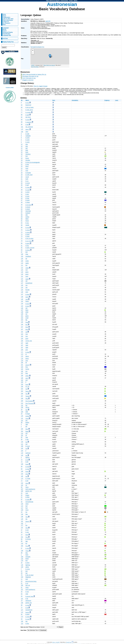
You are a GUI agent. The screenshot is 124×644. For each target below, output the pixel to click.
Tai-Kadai (33, 47)
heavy (27, 301)
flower (27, 559)
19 (22, 160)
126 (22, 514)
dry (26, 442)
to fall (27, 125)
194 (22, 384)
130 (22, 285)
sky (26, 519)
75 (22, 575)
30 (22, 177)
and (27, 380)
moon (27, 510)
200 (22, 546)
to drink (28, 192)
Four (27, 546)
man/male (28, 211)
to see (27, 532)
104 (22, 577)
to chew (28, 188)
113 (22, 612)
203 (22, 391)
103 (22, 256)
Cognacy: (107, 100)
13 (22, 535)
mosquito (28, 557)
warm (27, 297)
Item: (54, 100)
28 (22, 173)
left (26, 427)
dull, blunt (28, 117)
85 (22, 539)
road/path (28, 136)
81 (22, 588)
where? (28, 365)
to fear (27, 164)
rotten (27, 268)
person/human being (31, 581)
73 (22, 234)
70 (22, 230)
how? (27, 385)
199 (22, 551)
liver (27, 156)
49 (22, 205)
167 (22, 343)
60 (22, 219)
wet (26, 421)
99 (22, 422)
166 (22, 341)
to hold (27, 467)
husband (28, 213)
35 (22, 183)
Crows (71, 1)
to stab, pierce (29, 110)
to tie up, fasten (30, 107)
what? (27, 376)
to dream (28, 207)
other (27, 132)
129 (22, 510)
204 (22, 431)
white (27, 312)
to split (27, 115)
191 (22, 435)
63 (22, 487)
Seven (27, 391)
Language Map (7, 35)
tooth (27, 179)
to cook (27, 190)
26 (22, 410)
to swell (28, 500)
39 (22, 190)
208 (22, 398)
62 (22, 105)
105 (22, 259)
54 (22, 211)
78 (22, 241)
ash (27, 308)
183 (22, 367)
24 (22, 169)
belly (27, 150)
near (27, 361)
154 (22, 474)
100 (22, 254)
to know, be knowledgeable (33, 162)
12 (22, 148)
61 (22, 221)
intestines (28, 154)
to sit (27, 583)
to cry (27, 181)
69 (22, 227)
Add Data (5, 38)
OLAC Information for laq (29, 78)
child (27, 594)
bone (27, 152)
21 (22, 497)
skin (27, 148)
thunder (28, 290)
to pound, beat (29, 596)
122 (22, 279)
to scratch (28, 112)
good (27, 339)
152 (22, 318)
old (26, 332)
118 (22, 272)
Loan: (117, 100)
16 (22, 154)
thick (27, 327)
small (27, 318)
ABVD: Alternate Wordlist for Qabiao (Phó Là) (34, 74)
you (27, 371)
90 (22, 439)
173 (22, 354)
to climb (28, 617)
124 (22, 433)
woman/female (29, 502)
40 (22, 192)
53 (22, 581)
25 (22, 493)
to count (28, 446)
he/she (27, 369)
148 (22, 312)
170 (22, 129)
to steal (27, 234)
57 (22, 213)
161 (22, 127)
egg (27, 541)
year (27, 350)
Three (27, 551)
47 (22, 200)
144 (22, 304)
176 (22, 359)
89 (22, 466)
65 (22, 437)
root (27, 270)
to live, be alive (29, 239)
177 (22, 525)
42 (22, 196)
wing (27, 254)
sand (27, 276)
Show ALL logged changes (40, 86)
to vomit (28, 183)
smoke (27, 416)
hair (27, 410)
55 (22, 502)
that (27, 561)
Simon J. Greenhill (56, 642)
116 (22, 559)
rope (27, 437)
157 (22, 327)
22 (22, 164)
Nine (27, 429)
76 (22, 239)
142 (22, 301)
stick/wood (28, 601)
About (4, 16)
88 (22, 122)
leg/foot (28, 457)
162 (22, 332)
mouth (27, 177)
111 (22, 265)
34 (22, 181)
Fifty (27, 399)
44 (22, 198)
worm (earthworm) (30, 489)
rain (27, 288)
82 (22, 117)
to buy (27, 246)
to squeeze (28, 122)
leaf (27, 506)
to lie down (28, 205)
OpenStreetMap (35, 67)
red (26, 314)
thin (27, 325)
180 (22, 363)
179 (22, 361)
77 (22, 112)
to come (28, 569)
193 (22, 382)
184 (22, 369)
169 (22, 350)
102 (22, 485)
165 (22, 585)
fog (26, 405)
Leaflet (33, 65)
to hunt (27, 228)
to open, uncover (30, 248)
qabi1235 (48, 21)
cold (27, 299)
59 (22, 217)
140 (22, 442)
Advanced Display (8, 32)
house (27, 221)
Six (26, 389)
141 (22, 421)
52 (22, 209)
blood (27, 166)
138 (22, 297)
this (26, 525)
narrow (27, 407)
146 (22, 308)
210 (22, 403)
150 (22, 567)
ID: (22, 100)
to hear (27, 198)
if (26, 382)
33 (22, 414)
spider (27, 263)
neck (27, 493)
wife (27, 215)
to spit (27, 185)
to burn (27, 304)
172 (22, 617)
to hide (27, 352)
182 (22, 523)
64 (22, 223)
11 (22, 579)
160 (22, 491)
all (26, 435)
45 (22, 573)
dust (27, 579)
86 (22, 243)
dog (27, 553)
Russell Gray (69, 642)
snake (27, 261)
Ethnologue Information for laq (30, 76)
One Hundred (29, 401)
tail (26, 259)
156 (22, 324)
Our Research (6, 23)
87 (22, 499)
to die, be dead (29, 575)
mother (27, 217)
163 (22, 334)
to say (27, 223)
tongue (27, 495)
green (27, 316)
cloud (27, 419)
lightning (28, 565)
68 (22, 225)
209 (22, 401)
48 (22, 202)
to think (27, 497)
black (27, 310)
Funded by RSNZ (10, 88)
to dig (27, 439)
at (26, 354)
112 (22, 268)
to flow (27, 624)
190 (22, 132)
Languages (6, 28)
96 (22, 553)
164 (22, 339)
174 (22, 479)
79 (22, 601)
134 (22, 290)
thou (27, 367)
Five (27, 537)
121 (22, 276)
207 (22, 396)
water (27, 279)
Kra (37, 47)
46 (22, 532)
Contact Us (6, 22)
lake (27, 514)
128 (22, 519)
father (27, 219)
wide (27, 412)
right (27, 424)
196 (22, 446)
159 (22, 412)
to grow (28, 244)
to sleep (28, 202)
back (27, 535)
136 (22, 292)
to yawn (28, 200)
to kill (27, 462)
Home (4, 14)
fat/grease (28, 577)
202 (22, 389)
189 (22, 378)
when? (27, 129)
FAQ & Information (8, 20)
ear (26, 512)
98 (22, 541)
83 (22, 120)
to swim (28, 138)
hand (27, 555)
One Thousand (29, 404)
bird (27, 252)
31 (22, 179)
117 (22, 508)
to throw (28, 250)
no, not (27, 386)
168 (22, 621)
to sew (27, 548)
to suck (27, 196)
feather (27, 422)
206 (22, 394)
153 (22, 320)
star (27, 285)
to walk (27, 134)
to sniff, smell (29, 175)
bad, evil (28, 585)
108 (22, 464)
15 (22, 152)
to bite (27, 194)
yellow (27, 567)
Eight (27, 432)
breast (27, 158)
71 (22, 110)
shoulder (28, 160)
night (27, 343)
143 (22, 543)
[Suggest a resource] (28, 80)
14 (22, 150)
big (26, 320)
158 (22, 407)
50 (22, 207)
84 (22, 614)
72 (22, 460)
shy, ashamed (29, 127)
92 (22, 248)
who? (27, 378)
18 (22, 158)
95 (22, 124)
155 (22, 322)
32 (22, 495)
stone (27, 504)
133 (22, 288)
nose (27, 171)
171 (22, 352)
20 (22, 162)
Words (4, 29)
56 (22, 594)
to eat (27, 530)
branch (27, 612)
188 (22, 376)
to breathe (28, 173)
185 (22, 448)
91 (22, 246)
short (27, 474)
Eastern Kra (41, 47)
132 (22, 405)
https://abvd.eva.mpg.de (53, 1)
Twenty (27, 396)
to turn (27, 103)
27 (22, 171)
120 (22, 504)
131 (22, 418)
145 (22, 416)
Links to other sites (8, 19)
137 (22, 294)
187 (22, 373)
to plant (28, 614)
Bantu (75, 1)
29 (22, 175)
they (27, 373)
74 (22, 462)
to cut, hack (29, 241)
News (4, 25)
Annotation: (75, 100)
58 (22, 215)
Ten (27, 394)
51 (22, 583)
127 (22, 283)
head (27, 169)
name (27, 487)
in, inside (28, 479)
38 (22, 187)
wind (27, 292)
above (27, 356)
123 (22, 624)
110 (22, 263)
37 (22, 530)
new (27, 334)
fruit (27, 508)
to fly (27, 599)
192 (22, 380)
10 (22, 144)
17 (22, 156)
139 (22, 299)
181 (22, 365)
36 (22, 185)
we (26, 449)
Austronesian (64, 1)
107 (22, 489)
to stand (28, 209)
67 (22, 548)
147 (22, 310)
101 (22, 599)
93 (22, 596)
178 (22, 561)
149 (22, 314)
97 (22, 252)
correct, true (29, 341)
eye (27, 573)
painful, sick (29, 491)
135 (22, 565)
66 (22, 107)
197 (22, 528)
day (27, 621)
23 (22, 166)
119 (22, 453)
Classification (6, 34)
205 (22, 429)
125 (22, 281)
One (27, 528)
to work (27, 120)
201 (22, 537)
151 (22, 316)
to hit (27, 460)
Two (27, 517)
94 (22, 250)
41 (22, 194)
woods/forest (29, 283)
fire (26, 543)
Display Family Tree (8, 42)
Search (5, 31)
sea (27, 433)
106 (22, 261)
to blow (27, 295)
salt (26, 281)
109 (22, 557)
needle (27, 225)
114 (22, 506)
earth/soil (28, 453)
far (26, 363)
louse (27, 464)
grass (27, 272)
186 (22, 371)
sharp (27, 588)
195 (22, 386)
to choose (28, 539)
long (27, 322)
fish (26, 265)
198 (22, 517)
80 (22, 115)
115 (22, 270)
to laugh (28, 414)
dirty (27, 144)
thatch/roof (28, 105)
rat (26, 485)
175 (22, 356)
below (27, 359)
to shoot (28, 230)
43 (22, 512)
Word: (27, 100)
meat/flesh (28, 256)
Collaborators (6, 17)
